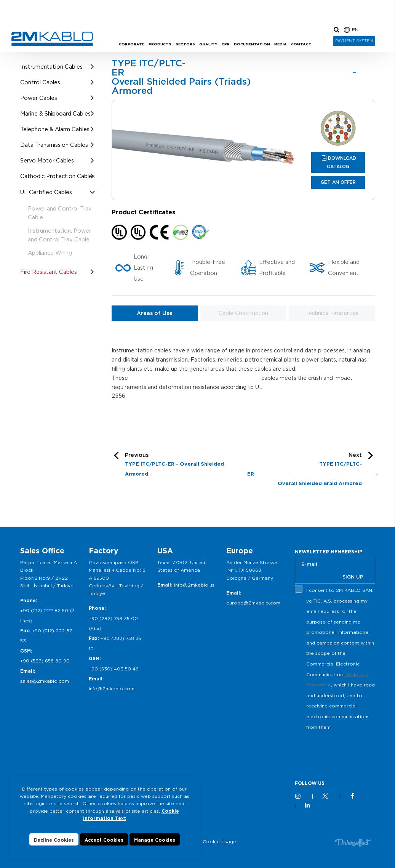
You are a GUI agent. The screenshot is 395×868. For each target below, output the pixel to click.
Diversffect (353, 842)
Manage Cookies (155, 840)
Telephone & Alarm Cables (55, 129)
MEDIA (281, 44)
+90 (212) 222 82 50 (44, 610)
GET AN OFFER (338, 182)
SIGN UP (353, 577)
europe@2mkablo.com (253, 603)
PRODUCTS (160, 44)
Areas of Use (155, 313)
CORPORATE (132, 44)
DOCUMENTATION (252, 44)
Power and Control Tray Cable (60, 213)
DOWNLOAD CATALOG (341, 162)
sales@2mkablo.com (45, 681)
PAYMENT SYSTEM (354, 41)
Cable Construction (243, 313)
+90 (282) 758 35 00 (113, 618)
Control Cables (40, 82)
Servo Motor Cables (47, 160)
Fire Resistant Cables (49, 272)
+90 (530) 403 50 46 (114, 669)
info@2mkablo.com (112, 689)
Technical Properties (332, 313)
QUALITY (208, 44)
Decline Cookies (54, 840)
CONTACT (301, 44)
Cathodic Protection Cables (58, 176)
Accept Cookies (104, 840)
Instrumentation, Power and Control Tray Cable (59, 235)
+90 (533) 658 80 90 (45, 661)
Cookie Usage (219, 841)
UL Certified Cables (46, 192)
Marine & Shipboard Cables (55, 113)
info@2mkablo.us (194, 585)
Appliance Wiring (50, 253)
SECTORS (185, 44)
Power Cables (39, 98)
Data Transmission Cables (54, 145)
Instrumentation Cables (51, 67)
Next (311, 470)
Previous (182, 465)
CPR (226, 44)
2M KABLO (52, 39)
